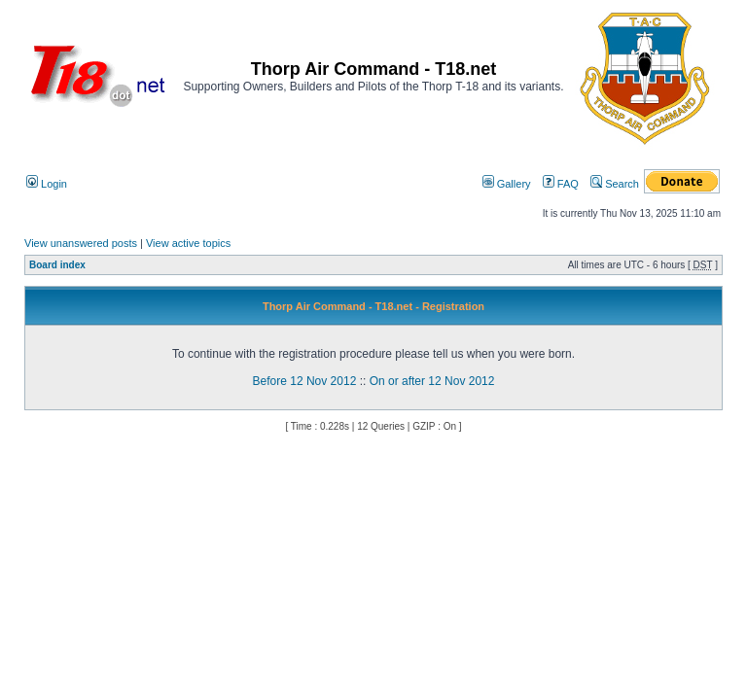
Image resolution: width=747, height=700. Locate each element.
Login (47, 184)
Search (615, 184)
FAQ (561, 184)
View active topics (188, 243)
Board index (57, 265)
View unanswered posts (81, 243)
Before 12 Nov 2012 (305, 381)
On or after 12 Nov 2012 (432, 381)
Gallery (507, 184)
